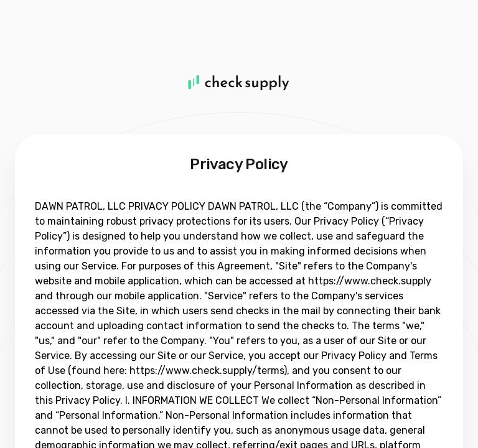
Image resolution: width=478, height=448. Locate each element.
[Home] (239, 82)
